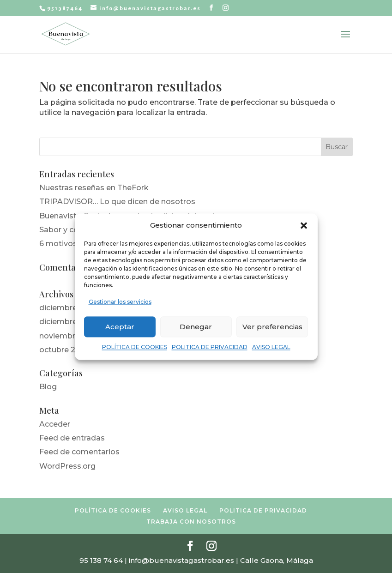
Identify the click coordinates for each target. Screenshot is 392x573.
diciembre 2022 (69, 308)
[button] (304, 225)
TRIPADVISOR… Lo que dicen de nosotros (117, 202)
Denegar (196, 327)
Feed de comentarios (79, 452)
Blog (48, 387)
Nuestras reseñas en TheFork (94, 188)
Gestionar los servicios (120, 302)
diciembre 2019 (68, 322)
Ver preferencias (272, 327)
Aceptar (120, 327)
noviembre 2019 (69, 336)
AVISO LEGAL (271, 347)
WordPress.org (67, 466)
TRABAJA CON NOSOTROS (191, 522)
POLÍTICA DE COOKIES (135, 347)
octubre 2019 (63, 350)
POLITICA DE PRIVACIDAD (210, 347)
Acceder (55, 424)
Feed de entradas (72, 438)
